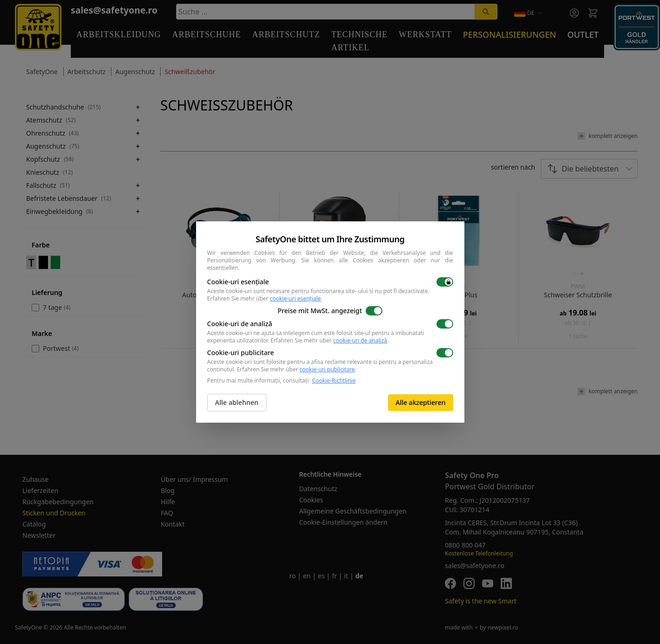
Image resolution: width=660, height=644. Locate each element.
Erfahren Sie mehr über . (265, 298)
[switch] (445, 282)
